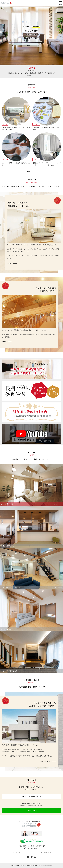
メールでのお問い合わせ (32, 797)
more (29, 76)
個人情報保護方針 (46, 852)
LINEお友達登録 (32, 811)
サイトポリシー (17, 852)
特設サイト (45, 761)
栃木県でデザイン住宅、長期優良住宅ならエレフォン (31, 821)
